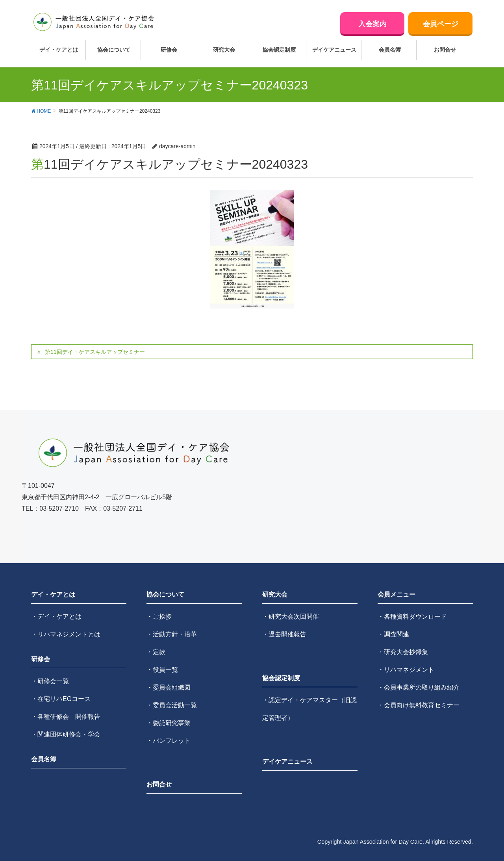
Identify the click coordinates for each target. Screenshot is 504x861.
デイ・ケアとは (53, 594)
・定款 (156, 652)
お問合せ (159, 784)
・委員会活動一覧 (172, 705)
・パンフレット (169, 741)
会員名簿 (44, 759)
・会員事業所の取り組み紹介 (419, 687)
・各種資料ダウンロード (412, 616)
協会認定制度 (281, 678)
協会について (165, 594)
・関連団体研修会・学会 (66, 734)
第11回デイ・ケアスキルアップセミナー (95, 352)
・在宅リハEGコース (61, 699)
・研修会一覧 (50, 681)
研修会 (41, 659)
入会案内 (372, 24)
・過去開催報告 (284, 634)
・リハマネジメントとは (66, 634)
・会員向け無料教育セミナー (419, 705)
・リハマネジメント (406, 670)
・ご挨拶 (159, 616)
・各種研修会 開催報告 (66, 717)
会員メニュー (397, 594)
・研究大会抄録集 (403, 652)
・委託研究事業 (169, 723)
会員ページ (441, 24)
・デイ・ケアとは (56, 616)
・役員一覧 (162, 670)
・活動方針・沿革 (172, 634)
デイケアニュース (287, 762)
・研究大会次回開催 (291, 616)
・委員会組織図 (169, 687)
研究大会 (275, 594)
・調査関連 (393, 634)
